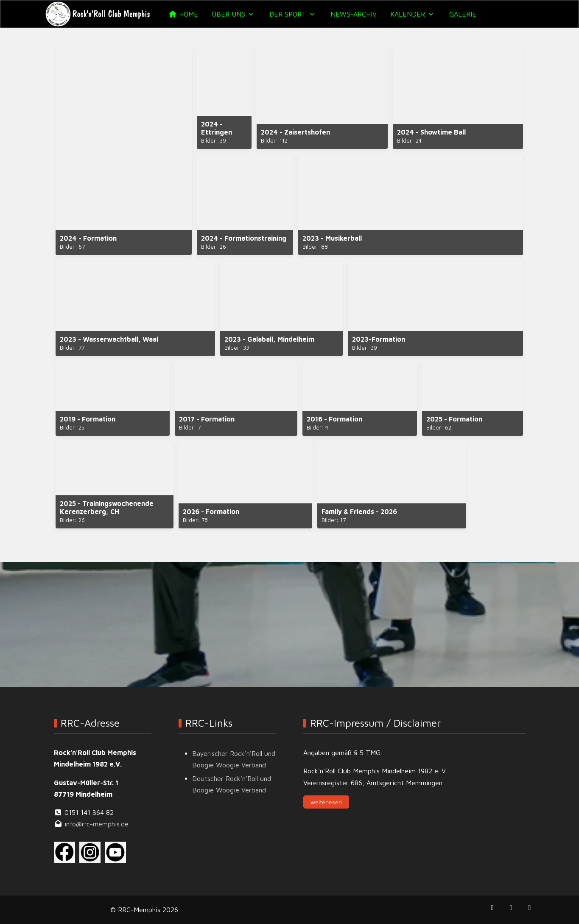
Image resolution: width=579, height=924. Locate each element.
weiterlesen (326, 802)
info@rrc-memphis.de (96, 824)
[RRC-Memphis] (98, 14)
